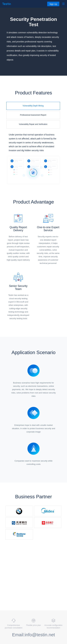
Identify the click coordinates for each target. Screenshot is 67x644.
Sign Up (53, 4)
